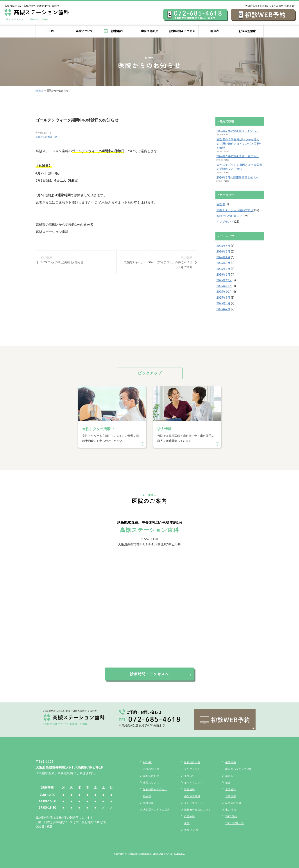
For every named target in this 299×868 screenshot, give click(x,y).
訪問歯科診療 (233, 803)
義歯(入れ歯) (192, 830)
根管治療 (231, 762)
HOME (52, 31)
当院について (84, 31)
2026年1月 (223, 274)
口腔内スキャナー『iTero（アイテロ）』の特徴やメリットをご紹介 (157, 262)
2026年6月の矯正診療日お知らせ (238, 156)
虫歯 (187, 823)
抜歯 (228, 782)
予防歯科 (231, 789)
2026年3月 (223, 263)
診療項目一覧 (192, 762)
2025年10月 (224, 292)
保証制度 (149, 803)
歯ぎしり (231, 776)
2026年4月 (223, 257)
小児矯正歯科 (192, 796)
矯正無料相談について (198, 809)
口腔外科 (190, 816)
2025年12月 (224, 280)
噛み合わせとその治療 (239, 769)
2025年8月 (223, 303)
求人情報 (231, 809)
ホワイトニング (194, 782)
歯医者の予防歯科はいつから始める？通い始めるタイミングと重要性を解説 (239, 143)
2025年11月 (224, 286)
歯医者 (221, 204)
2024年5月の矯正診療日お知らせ (76, 260)
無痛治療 (231, 796)
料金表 (215, 31)
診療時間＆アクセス (182, 31)
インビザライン (194, 803)
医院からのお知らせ (46, 137)
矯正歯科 (190, 789)
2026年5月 (223, 251)
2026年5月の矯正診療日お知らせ (238, 177)
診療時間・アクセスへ (149, 674)
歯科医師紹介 (150, 31)
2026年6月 (223, 246)
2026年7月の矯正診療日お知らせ (238, 131)
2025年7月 (223, 309)
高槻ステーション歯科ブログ (235, 210)
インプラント (225, 222)
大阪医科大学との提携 (157, 809)
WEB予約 (231, 816)
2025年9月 (223, 298)
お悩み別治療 (247, 31)
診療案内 (117, 31)
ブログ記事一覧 (235, 823)
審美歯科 (190, 776)
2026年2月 (223, 269)
